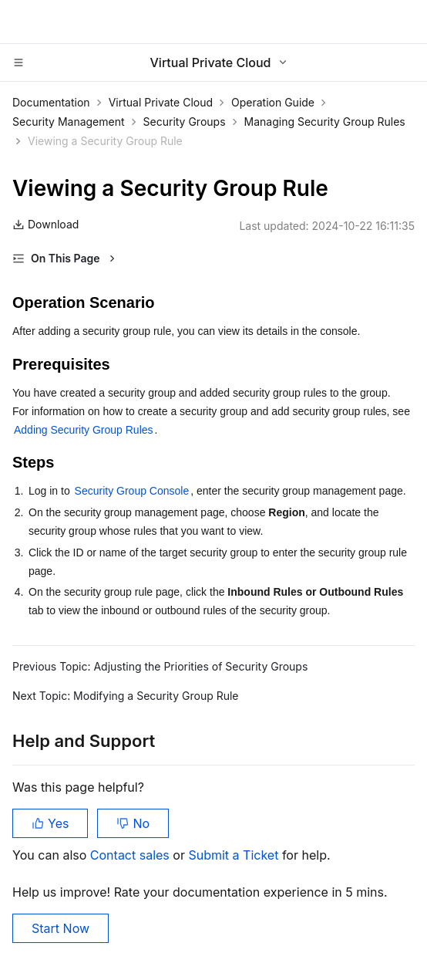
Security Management (69, 122)
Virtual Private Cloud (161, 102)
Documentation (51, 102)
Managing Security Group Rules (325, 122)
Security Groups (185, 122)
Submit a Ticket (235, 855)
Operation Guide (273, 102)
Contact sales (131, 855)
